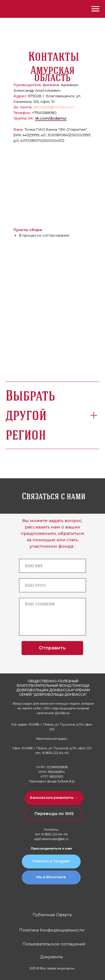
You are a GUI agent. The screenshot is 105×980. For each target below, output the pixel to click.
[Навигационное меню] (95, 9)
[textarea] (53, 617)
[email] (53, 585)
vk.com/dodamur (51, 118)
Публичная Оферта (52, 915)
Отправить (52, 648)
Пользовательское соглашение (54, 944)
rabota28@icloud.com (53, 107)
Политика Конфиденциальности (52, 930)
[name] (53, 566)
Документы (52, 957)
